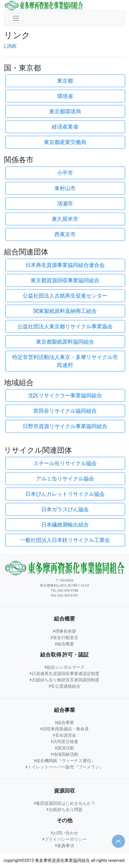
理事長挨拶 (64, 631)
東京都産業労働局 (65, 142)
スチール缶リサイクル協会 (65, 463)
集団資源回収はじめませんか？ (64, 803)
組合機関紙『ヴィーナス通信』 (64, 761)
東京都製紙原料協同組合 (65, 342)
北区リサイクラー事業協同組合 (65, 395)
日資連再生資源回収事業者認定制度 (64, 674)
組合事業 (64, 723)
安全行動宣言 (64, 638)
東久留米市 (65, 219)
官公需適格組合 (64, 686)
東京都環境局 (65, 111)
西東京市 (65, 234)
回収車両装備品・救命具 (64, 729)
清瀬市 (65, 204)
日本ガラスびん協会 (65, 509)
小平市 (65, 173)
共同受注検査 (64, 742)
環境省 (65, 96)
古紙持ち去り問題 (64, 810)
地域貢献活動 (64, 754)
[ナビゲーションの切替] (16, 18)
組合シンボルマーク (64, 667)
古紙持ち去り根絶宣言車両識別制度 (64, 680)
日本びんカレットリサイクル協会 (65, 494)
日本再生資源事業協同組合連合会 (65, 265)
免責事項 (64, 846)
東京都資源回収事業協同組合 (65, 280)
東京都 (65, 81)
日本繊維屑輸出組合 (65, 525)
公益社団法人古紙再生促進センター (65, 296)
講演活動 (64, 748)
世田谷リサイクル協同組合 (65, 411)
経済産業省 (65, 127)
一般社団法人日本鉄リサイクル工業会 (65, 540)
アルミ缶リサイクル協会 (65, 479)
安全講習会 (64, 735)
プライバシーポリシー (64, 839)
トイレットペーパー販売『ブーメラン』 (64, 767)
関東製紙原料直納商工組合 (65, 311)
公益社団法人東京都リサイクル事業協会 (65, 326)
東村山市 (65, 188)
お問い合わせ (64, 833)
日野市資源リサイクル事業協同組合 (65, 426)
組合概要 (64, 644)
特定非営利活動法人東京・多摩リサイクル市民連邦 (65, 361)
